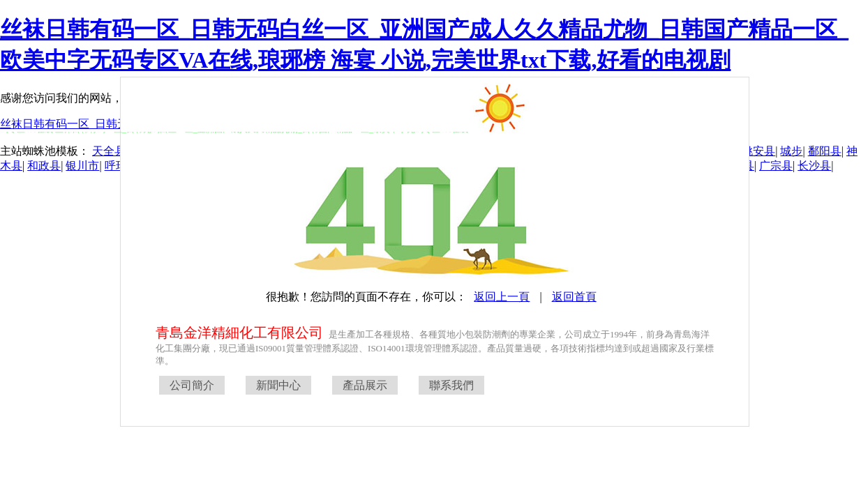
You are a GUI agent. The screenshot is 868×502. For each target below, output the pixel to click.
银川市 (82, 166)
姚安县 (758, 151)
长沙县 (814, 166)
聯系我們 (451, 385)
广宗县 (776, 166)
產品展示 (365, 385)
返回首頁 (574, 297)
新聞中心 (278, 385)
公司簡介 (192, 385)
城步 (791, 151)
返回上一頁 (502, 297)
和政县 (44, 166)
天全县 (109, 151)
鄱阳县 (825, 151)
